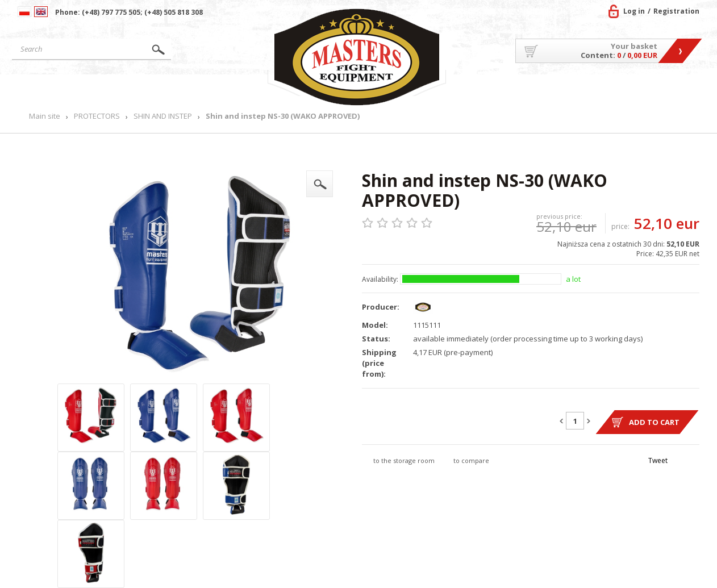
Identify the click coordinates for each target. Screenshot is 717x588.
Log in (634, 11)
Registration (676, 11)
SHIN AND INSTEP (163, 116)
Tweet (658, 460)
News (240, 88)
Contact (674, 88)
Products (162, 88)
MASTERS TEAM (609, 88)
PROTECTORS (97, 116)
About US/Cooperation (509, 88)
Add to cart (654, 422)
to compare (471, 460)
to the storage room (404, 460)
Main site (65, 88)
